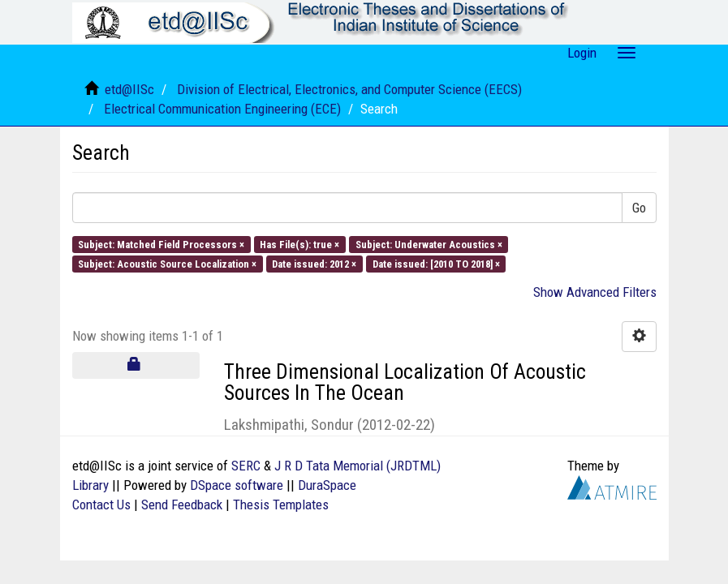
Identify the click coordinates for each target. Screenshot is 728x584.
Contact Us (101, 505)
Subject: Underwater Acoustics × (429, 244)
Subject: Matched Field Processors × (161, 244)
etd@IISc (129, 89)
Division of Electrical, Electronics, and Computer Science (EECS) (349, 89)
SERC (246, 466)
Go (639, 208)
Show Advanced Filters (595, 292)
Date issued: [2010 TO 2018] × (436, 264)
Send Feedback (182, 505)
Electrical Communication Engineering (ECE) (222, 109)
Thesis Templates (281, 505)
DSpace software (237, 485)
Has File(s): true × (299, 244)
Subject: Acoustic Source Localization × (167, 264)
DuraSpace (327, 485)
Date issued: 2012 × (314, 264)
